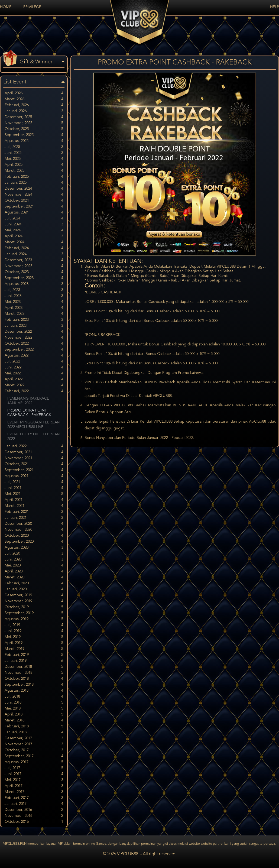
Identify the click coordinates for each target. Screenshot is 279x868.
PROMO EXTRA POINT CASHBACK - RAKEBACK (29, 413)
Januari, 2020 (34, 589)
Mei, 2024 (34, 230)
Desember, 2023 (34, 260)
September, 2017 (34, 756)
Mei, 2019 (34, 637)
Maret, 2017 (34, 792)
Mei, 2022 (34, 373)
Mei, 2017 (34, 780)
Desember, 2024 (34, 189)
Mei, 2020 (34, 566)
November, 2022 (34, 338)
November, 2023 (34, 266)
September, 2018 (34, 685)
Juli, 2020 (34, 554)
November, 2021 (34, 458)
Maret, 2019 (34, 649)
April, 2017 (34, 786)
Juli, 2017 (34, 768)
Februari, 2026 (34, 105)
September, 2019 (34, 613)
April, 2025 (34, 165)
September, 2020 (34, 542)
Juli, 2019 (34, 625)
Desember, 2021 (34, 452)
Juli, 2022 (34, 362)
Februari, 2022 (34, 391)
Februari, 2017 (34, 798)
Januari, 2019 (34, 661)
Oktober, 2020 (34, 536)
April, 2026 (34, 93)
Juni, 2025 (34, 153)
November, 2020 (34, 530)
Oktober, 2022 (34, 344)
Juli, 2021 (34, 482)
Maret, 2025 (34, 171)
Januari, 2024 (34, 254)
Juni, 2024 (34, 224)
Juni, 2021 (34, 488)
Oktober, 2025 (34, 129)
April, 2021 (34, 500)
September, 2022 (34, 350)
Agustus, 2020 (34, 548)
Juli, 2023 (34, 290)
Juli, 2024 (34, 218)
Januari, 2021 (34, 518)
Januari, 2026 (34, 111)
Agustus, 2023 (34, 284)
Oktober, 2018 (34, 679)
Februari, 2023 (34, 320)
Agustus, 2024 (34, 213)
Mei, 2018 (34, 709)
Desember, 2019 (34, 595)
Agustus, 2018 (34, 691)
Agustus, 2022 (34, 356)
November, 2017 (34, 744)
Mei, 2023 (34, 302)
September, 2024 (34, 207)
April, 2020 (34, 571)
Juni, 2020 (34, 560)
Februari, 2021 (34, 512)
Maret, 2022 (34, 385)
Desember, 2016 (34, 810)
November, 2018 (34, 673)
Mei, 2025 (34, 159)
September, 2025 (34, 135)
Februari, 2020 (34, 583)
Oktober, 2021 (34, 464)
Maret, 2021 (34, 506)
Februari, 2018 (34, 726)
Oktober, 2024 (34, 201)
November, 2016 (34, 816)
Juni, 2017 (34, 774)
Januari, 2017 (34, 804)
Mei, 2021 (34, 494)
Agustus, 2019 (34, 619)
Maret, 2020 (34, 577)
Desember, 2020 (34, 524)
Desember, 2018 (34, 667)
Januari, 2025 (34, 183)
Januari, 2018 (34, 732)
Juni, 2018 (34, 703)
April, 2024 (34, 236)
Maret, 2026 (34, 99)
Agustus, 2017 (34, 762)
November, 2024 (34, 195)
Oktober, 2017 (34, 750)
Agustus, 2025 (34, 141)
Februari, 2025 (34, 177)
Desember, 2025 (34, 117)
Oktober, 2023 (34, 272)
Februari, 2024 (34, 248)
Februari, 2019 (34, 655)
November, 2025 (34, 123)
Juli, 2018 (34, 697)
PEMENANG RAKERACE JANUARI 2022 (28, 401)
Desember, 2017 (34, 738)
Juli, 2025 (34, 147)
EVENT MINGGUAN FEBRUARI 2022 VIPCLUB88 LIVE (34, 425)
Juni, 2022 (34, 367)
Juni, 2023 (34, 296)
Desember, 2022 (34, 332)
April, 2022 (34, 379)
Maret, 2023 (34, 314)
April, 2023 (34, 308)
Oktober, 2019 (34, 607)
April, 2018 (34, 715)
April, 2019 (34, 643)
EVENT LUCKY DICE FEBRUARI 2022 (34, 437)
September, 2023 (34, 278)
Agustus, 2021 (34, 476)
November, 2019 (34, 601)
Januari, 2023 (34, 326)
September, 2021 (34, 470)
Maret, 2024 (34, 242)
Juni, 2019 (34, 631)
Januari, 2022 (34, 446)
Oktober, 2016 (34, 822)
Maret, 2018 (34, 720)
